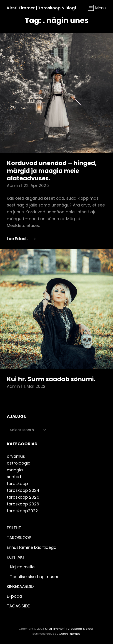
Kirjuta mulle (22, 567)
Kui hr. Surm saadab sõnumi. (51, 379)
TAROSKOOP (19, 538)
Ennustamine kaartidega (32, 547)
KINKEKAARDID (20, 586)
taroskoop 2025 (23, 497)
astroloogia (19, 463)
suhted (14, 477)
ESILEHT (14, 528)
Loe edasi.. (21, 239)
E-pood (14, 596)
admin (13, 185)
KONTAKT (16, 557)
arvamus (16, 456)
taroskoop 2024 (23, 490)
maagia (15, 470)
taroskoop (17, 484)
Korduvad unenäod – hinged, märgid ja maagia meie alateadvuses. (52, 171)
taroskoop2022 (22, 511)
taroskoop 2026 (23, 504)
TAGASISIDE (18, 606)
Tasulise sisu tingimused (35, 577)
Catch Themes (70, 634)
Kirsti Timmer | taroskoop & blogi (41, 8)
